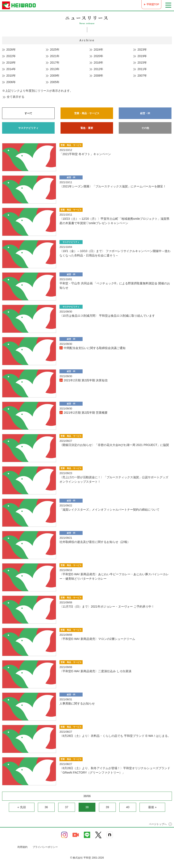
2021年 (55, 56)
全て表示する (16, 97)
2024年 (98, 50)
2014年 (11, 69)
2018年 (11, 63)
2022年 (11, 56)
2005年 (55, 82)
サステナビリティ (28, 128)
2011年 (142, 69)
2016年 (98, 63)
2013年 (55, 69)
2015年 (142, 63)
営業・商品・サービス (87, 113)
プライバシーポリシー (45, 847)
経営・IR (145, 113)
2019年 (142, 56)
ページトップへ (158, 824)
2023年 (142, 50)
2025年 (55, 50)
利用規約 (22, 847)
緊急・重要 (87, 128)
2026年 (11, 50)
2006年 (11, 82)
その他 (145, 128)
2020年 (98, 56)
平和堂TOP (153, 4)
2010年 (11, 76)
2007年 (142, 76)
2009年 (55, 76)
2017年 (55, 63)
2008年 (98, 76)
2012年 (98, 69)
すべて (28, 113)
